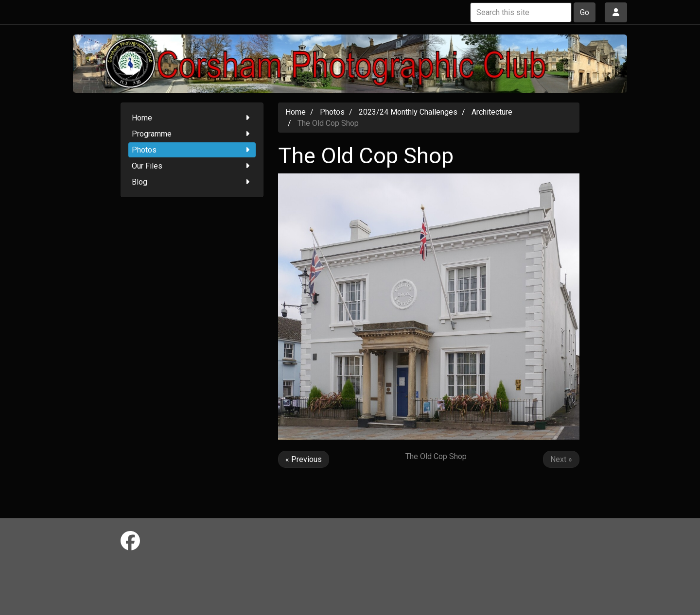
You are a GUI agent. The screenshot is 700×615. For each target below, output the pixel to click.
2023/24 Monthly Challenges (408, 112)
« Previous (304, 459)
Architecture (492, 112)
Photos (192, 150)
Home (192, 118)
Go (585, 12)
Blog (192, 182)
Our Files (192, 166)
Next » (561, 459)
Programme (192, 134)
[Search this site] (521, 12)
